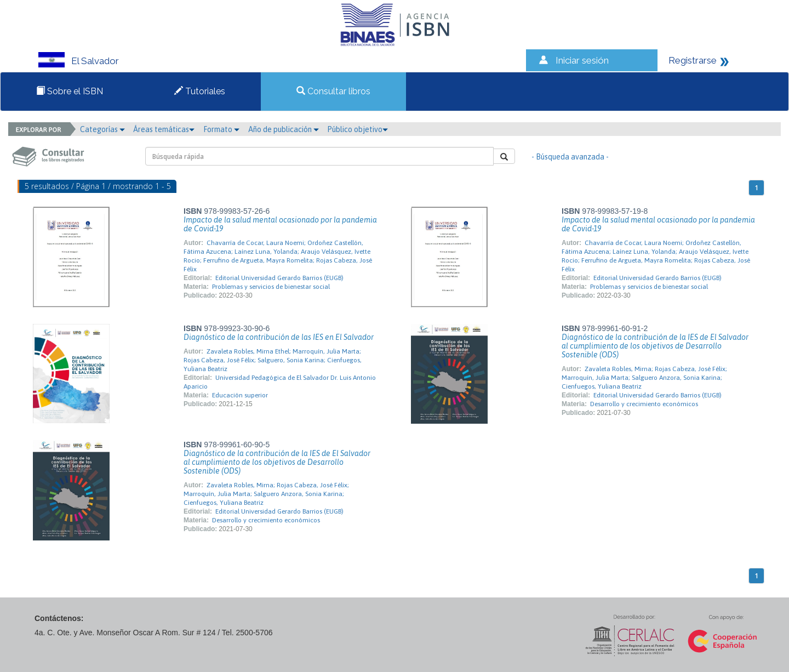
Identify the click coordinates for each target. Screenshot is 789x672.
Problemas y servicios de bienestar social (271, 287)
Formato (221, 129)
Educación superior (240, 395)
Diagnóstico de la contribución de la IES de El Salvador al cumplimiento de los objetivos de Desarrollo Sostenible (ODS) (655, 346)
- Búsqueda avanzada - (570, 157)
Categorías (102, 129)
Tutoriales (200, 91)
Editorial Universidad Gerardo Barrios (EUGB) (279, 278)
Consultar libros (333, 91)
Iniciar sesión (582, 60)
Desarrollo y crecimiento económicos (644, 404)
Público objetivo (358, 129)
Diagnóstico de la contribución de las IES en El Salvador (279, 337)
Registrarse (693, 60)
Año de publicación (284, 129)
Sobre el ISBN (70, 91)
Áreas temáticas (164, 129)
